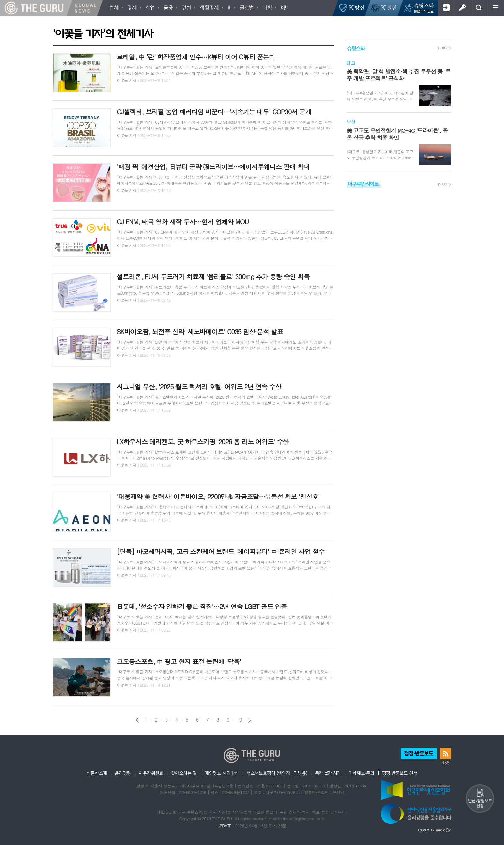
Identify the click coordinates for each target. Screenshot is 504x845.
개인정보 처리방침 (222, 773)
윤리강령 (123, 773)
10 (239, 720)
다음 (250, 720)
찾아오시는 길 (184, 773)
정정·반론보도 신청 (400, 773)
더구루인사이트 (363, 184)
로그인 (462, 8)
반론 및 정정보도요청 (480, 798)
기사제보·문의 (362, 773)
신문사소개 (97, 773)
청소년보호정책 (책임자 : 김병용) (277, 773)
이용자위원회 (151, 773)
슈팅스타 (356, 48)
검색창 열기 (479, 8)
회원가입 (446, 8)
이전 (137, 720)
